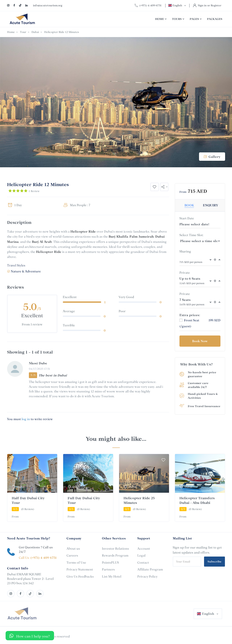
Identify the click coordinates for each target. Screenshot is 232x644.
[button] (164, 187)
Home (161, 19)
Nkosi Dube (38, 363)
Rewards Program (115, 555)
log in (26, 419)
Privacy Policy (147, 576)
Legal (141, 555)
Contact (143, 562)
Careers (72, 555)
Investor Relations (115, 549)
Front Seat (189, 320)
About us (73, 549)
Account (144, 549)
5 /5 (33, 375)
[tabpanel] (32, 488)
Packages (215, 19)
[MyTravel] (22, 614)
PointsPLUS (110, 562)
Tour (23, 32)
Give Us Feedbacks (80, 576)
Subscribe (214, 562)
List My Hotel (112, 576)
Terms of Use (76, 562)
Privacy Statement (80, 569)
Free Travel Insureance (204, 406)
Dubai (35, 32)
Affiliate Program (150, 569)
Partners (108, 569)
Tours (178, 19)
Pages (196, 19)
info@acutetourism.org (48, 5)
